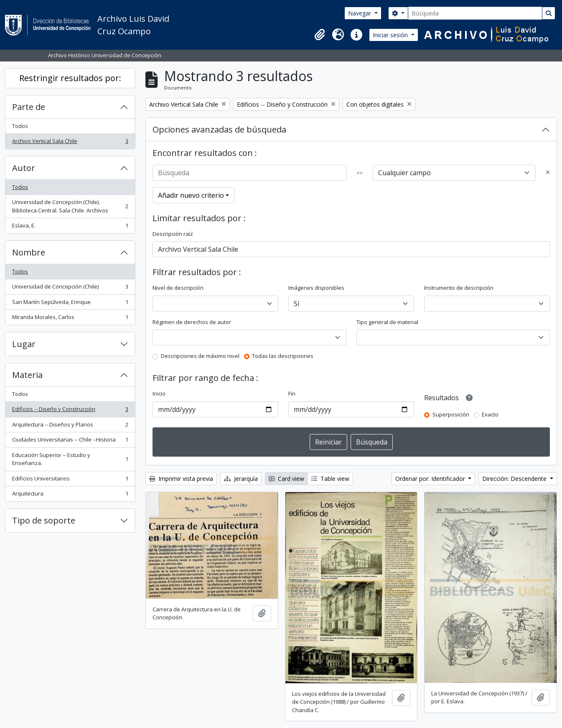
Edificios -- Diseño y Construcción (70, 411)
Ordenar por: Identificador (431, 479)
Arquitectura (70, 495)
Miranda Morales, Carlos (70, 319)
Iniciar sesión (391, 35)
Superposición (451, 414)
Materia (27, 375)
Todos (20, 126)
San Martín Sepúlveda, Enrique (70, 304)
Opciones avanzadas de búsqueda (219, 129)
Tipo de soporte (44, 520)
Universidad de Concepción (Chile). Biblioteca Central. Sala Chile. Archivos (70, 206)
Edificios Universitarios (70, 480)
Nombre (29, 252)
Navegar (360, 13)
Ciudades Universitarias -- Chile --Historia (70, 441)
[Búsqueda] (475, 13)
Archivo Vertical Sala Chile (70, 143)
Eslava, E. (70, 227)
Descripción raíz (173, 234)
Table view (330, 479)
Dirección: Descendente (515, 479)
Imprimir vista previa (181, 479)
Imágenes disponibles (316, 288)
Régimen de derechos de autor (192, 322)
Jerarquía (241, 479)
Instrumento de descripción (459, 288)
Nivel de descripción (178, 288)
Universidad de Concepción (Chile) (70, 288)
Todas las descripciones (283, 356)
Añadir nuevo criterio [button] (191, 195)
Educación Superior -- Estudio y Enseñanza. (70, 459)
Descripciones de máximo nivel (200, 356)
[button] (320, 35)
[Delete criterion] (548, 173)
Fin (292, 393)
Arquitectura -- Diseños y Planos (70, 426)
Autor (24, 168)
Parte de (29, 107)
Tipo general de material (387, 322)
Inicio (159, 393)
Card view (286, 479)
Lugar (24, 344)
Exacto (490, 414)
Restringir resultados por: (70, 78)
